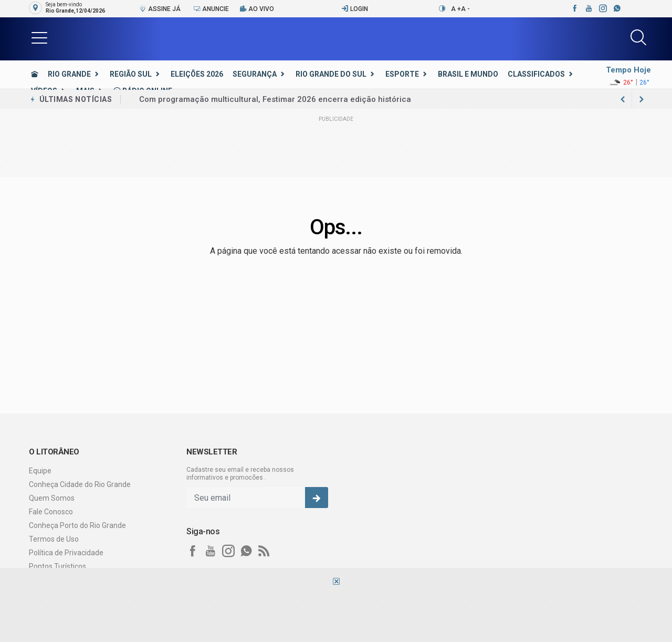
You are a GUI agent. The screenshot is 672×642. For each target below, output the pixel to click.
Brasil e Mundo (468, 74)
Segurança (255, 74)
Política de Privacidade (66, 553)
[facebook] (574, 8)
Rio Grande (69, 74)
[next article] (623, 99)
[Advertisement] (336, 613)
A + (456, 9)
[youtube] (588, 8)
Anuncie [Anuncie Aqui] (211, 9)
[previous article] (642, 99)
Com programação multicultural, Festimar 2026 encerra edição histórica (275, 99)
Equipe (40, 471)
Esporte (402, 74)
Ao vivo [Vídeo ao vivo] (257, 9)
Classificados (536, 74)
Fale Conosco (51, 512)
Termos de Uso (54, 539)
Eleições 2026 (197, 74)
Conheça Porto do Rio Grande (77, 525)
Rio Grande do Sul (331, 74)
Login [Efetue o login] (355, 9)
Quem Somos (52, 498)
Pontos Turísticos (57, 566)
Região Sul (131, 74)
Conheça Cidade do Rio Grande (80, 484)
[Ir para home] (35, 74)
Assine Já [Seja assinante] (160, 9)
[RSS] (264, 551)
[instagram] (602, 8)
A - (465, 9)
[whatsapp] (617, 8)
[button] (39, 37)
